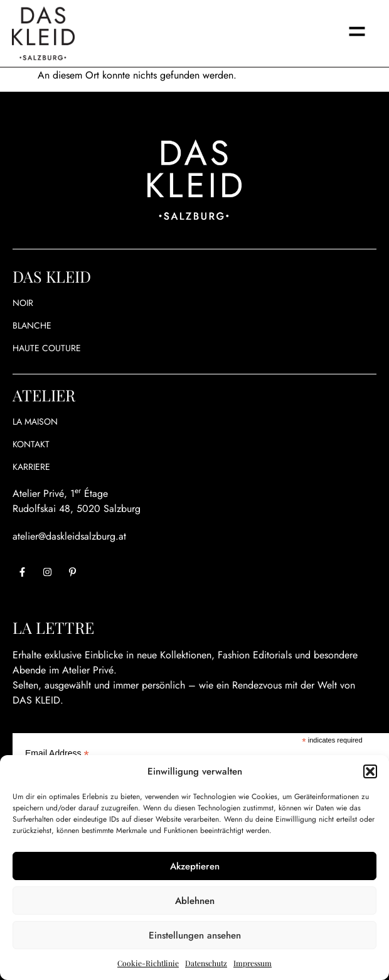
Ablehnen (195, 901)
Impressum (253, 963)
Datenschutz (206, 963)
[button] (370, 771)
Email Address (57, 753)
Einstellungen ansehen (195, 935)
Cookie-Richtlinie (148, 963)
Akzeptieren (195, 866)
